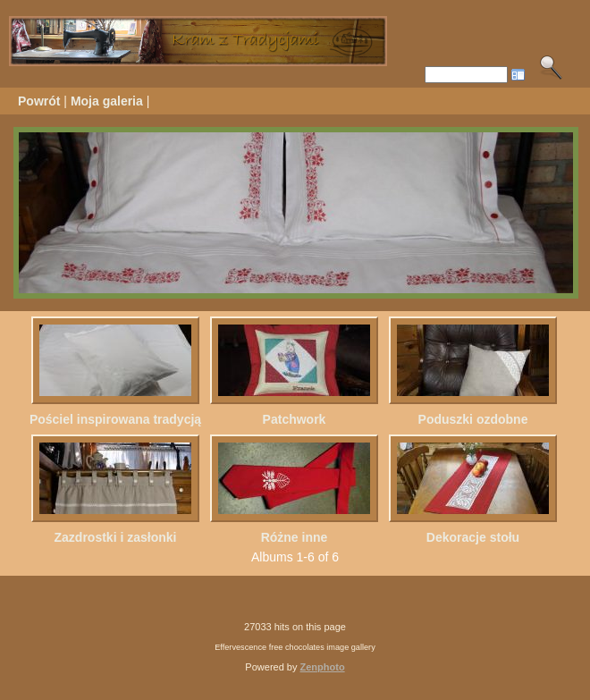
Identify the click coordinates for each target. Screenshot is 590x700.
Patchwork (295, 419)
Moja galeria (107, 101)
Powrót (39, 101)
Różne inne (295, 537)
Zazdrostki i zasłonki (116, 537)
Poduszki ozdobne (473, 419)
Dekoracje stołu (473, 537)
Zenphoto (323, 667)
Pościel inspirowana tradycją (115, 419)
